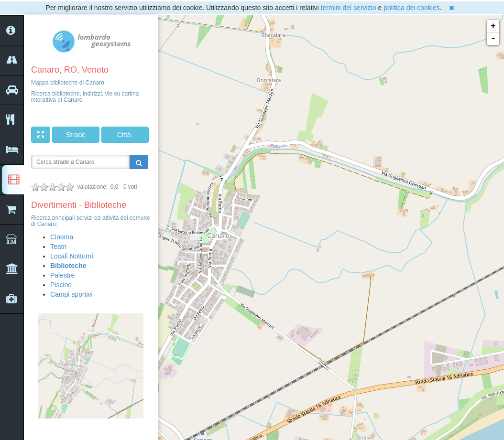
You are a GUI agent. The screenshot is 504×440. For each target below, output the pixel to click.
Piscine (61, 285)
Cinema (62, 237)
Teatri (58, 247)
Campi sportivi (71, 294)
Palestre (62, 275)
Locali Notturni (72, 256)
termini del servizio (349, 8)
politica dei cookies (412, 8)
